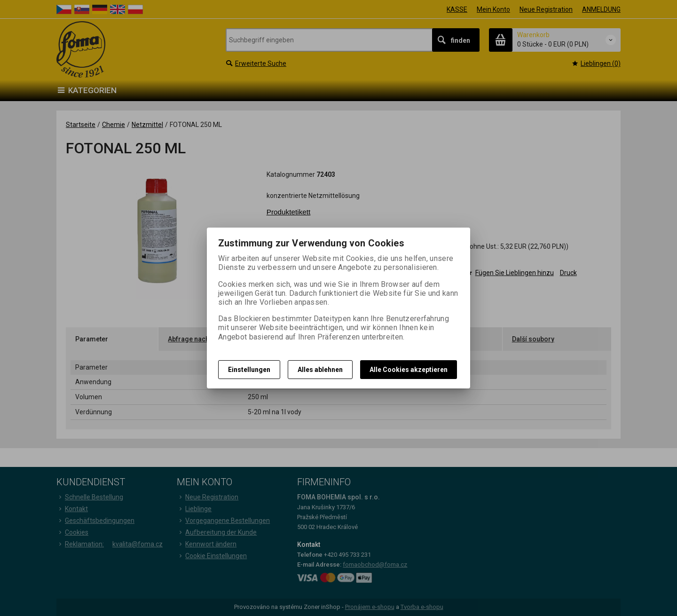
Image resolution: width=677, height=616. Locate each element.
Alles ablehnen (320, 370)
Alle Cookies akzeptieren (409, 370)
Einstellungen (249, 370)
